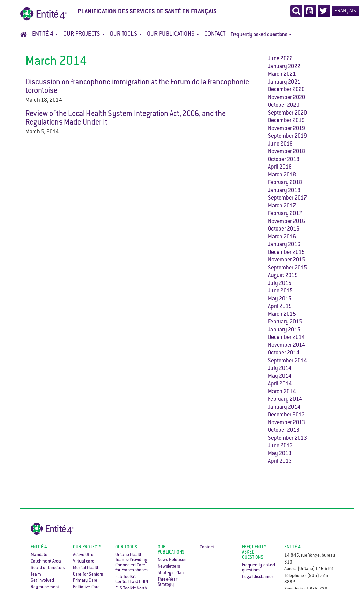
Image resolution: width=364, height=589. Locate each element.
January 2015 (284, 330)
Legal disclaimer (258, 577)
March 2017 (282, 206)
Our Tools (126, 34)
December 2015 (286, 253)
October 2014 (284, 353)
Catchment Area (46, 561)
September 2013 (287, 438)
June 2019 (280, 144)
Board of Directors (48, 568)
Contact (215, 34)
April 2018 (280, 167)
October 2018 (284, 160)
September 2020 (287, 113)
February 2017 (285, 214)
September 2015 (287, 268)
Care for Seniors (88, 575)
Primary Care (85, 581)
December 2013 (286, 415)
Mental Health (86, 568)
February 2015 (285, 322)
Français (345, 11)
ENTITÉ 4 (292, 547)
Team (36, 575)
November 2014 (287, 346)
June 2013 (280, 446)
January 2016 (284, 245)
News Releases (172, 560)
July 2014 (280, 369)
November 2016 (287, 222)
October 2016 (284, 229)
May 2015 (280, 299)
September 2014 (287, 361)
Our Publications (173, 34)
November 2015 (287, 260)
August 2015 (283, 276)
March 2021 (282, 74)
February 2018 (285, 183)
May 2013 (280, 454)
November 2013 (287, 423)
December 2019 (286, 121)
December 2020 (286, 90)
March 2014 (282, 392)
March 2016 (282, 237)
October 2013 (284, 431)
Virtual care (84, 561)
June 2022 (280, 59)
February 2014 (285, 400)
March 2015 (282, 315)
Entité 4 (45, 34)
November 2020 (287, 98)
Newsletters (169, 567)
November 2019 (287, 129)
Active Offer (84, 555)
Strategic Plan (171, 573)
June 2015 (280, 291)
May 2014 (280, 377)
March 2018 (282, 175)
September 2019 (287, 136)
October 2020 (284, 105)
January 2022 (284, 67)
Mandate (39, 555)
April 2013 (280, 462)
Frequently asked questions (261, 35)
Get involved (42, 581)
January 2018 (284, 191)
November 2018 (287, 152)
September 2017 (287, 198)
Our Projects (84, 34)
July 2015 (280, 284)
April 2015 (280, 307)
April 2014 (280, 384)
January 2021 (284, 82)
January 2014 (284, 408)
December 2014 (286, 338)
